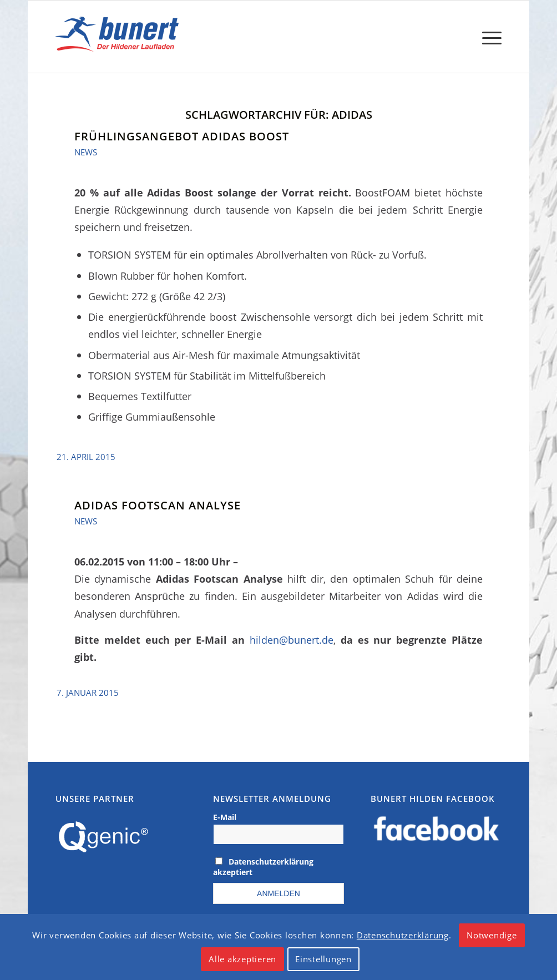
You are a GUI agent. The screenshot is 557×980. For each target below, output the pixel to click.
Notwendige (492, 935)
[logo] (120, 37)
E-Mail (225, 817)
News (86, 152)
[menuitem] (488, 37)
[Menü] (488, 37)
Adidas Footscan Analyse (158, 505)
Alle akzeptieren (242, 959)
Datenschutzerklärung (403, 935)
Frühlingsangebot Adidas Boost (182, 136)
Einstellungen (323, 959)
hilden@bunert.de (292, 640)
